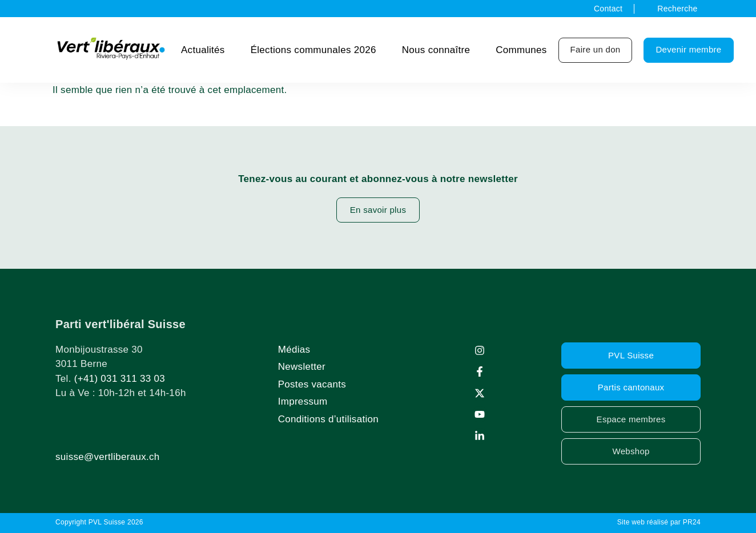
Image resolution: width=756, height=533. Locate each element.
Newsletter (302, 367)
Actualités (203, 50)
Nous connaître (436, 50)
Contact (608, 9)
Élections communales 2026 (313, 50)
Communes (521, 50)
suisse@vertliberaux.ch (108, 457)
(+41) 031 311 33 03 (120, 379)
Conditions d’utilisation (328, 419)
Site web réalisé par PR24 (659, 522)
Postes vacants (312, 384)
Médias (294, 350)
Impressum (303, 401)
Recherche (677, 9)
